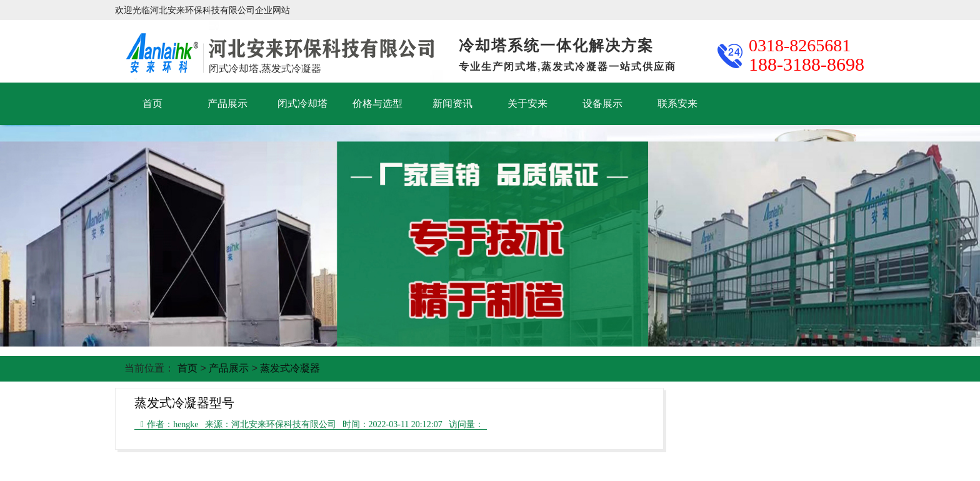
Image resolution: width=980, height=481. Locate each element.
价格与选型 (377, 104)
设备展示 (602, 104)
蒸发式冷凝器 (290, 368)
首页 (152, 104)
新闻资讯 (452, 104)
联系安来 (677, 104)
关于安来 (527, 104)
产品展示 (227, 104)
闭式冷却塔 (302, 104)
